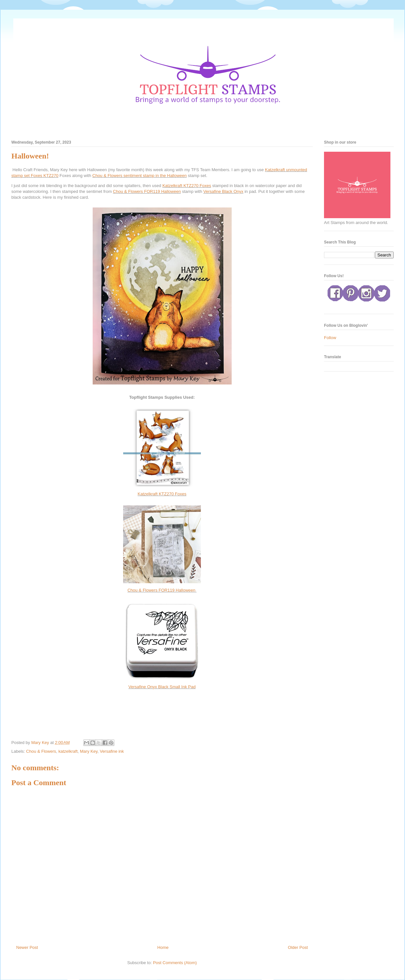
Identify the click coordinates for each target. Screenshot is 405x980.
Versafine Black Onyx (224, 191)
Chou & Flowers (41, 751)
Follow (330, 338)
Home (163, 947)
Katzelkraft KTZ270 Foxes (187, 186)
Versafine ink (112, 751)
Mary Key (89, 751)
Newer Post (27, 947)
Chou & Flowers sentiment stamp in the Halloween (139, 176)
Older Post (298, 947)
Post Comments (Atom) (175, 963)
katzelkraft (68, 751)
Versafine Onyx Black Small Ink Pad (162, 687)
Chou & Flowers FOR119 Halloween (147, 191)
